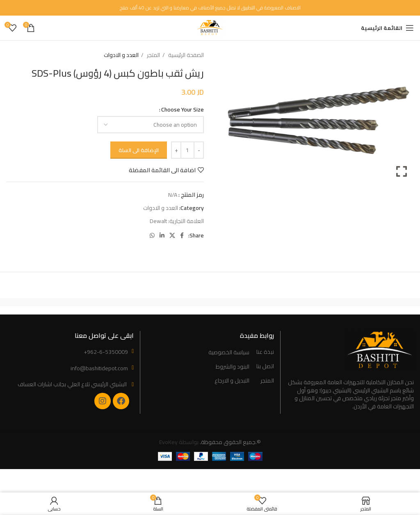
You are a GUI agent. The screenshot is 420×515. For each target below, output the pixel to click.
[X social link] (172, 235)
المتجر (153, 55)
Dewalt (158, 221)
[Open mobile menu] (387, 28)
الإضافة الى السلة (139, 150)
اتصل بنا (265, 367)
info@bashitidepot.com (99, 368)
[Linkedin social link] (162, 235)
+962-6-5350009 (106, 352)
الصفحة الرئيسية (185, 55)
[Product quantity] (187, 150)
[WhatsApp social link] (152, 235)
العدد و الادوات (121, 55)
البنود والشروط (233, 367)
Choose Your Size (183, 109)
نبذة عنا (265, 352)
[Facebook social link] (182, 235)
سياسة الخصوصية (229, 353)
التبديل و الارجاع (232, 381)
